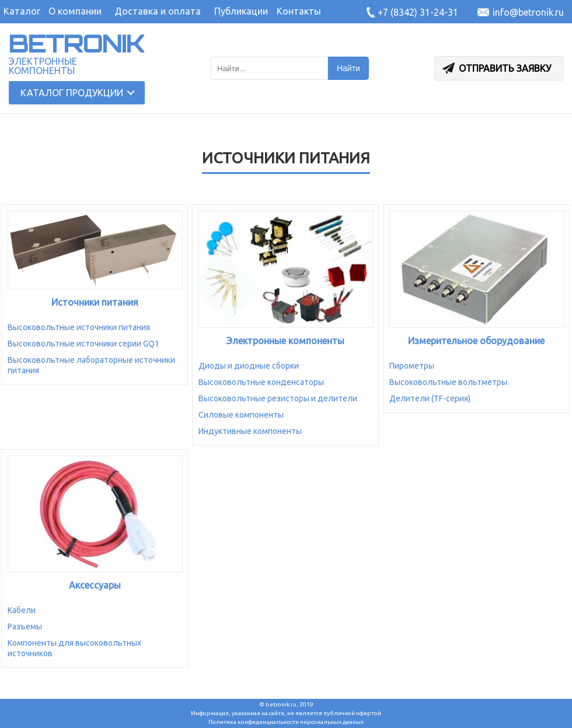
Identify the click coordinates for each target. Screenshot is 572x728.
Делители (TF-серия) (430, 398)
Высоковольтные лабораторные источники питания (91, 365)
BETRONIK (77, 44)
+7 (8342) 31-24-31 (418, 12)
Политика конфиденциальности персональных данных (286, 722)
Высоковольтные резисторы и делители (278, 398)
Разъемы (25, 626)
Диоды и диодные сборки (249, 366)
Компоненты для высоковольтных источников (74, 648)
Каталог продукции (72, 93)
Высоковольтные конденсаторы (261, 382)
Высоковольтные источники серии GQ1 (83, 344)
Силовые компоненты (241, 415)
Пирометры (412, 366)
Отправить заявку (497, 68)
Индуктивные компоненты (250, 431)
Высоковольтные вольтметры (448, 382)
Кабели (22, 610)
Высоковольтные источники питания (79, 327)
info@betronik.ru (528, 12)
